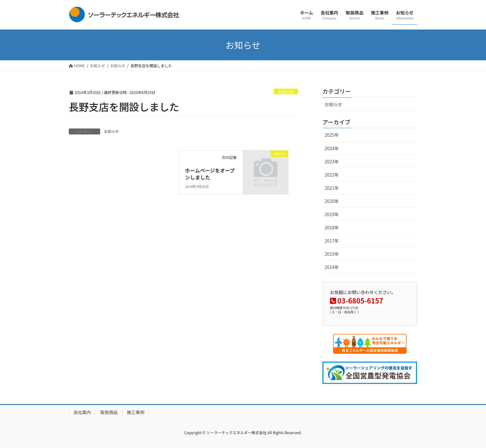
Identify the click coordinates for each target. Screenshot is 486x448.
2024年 (332, 148)
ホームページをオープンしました (210, 174)
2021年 (332, 188)
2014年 (332, 267)
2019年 (332, 214)
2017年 (332, 241)
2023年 (332, 161)
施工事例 (136, 412)
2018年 (332, 227)
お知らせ (286, 92)
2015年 (332, 254)
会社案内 (82, 412)
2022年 (332, 175)
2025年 (332, 135)
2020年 (332, 201)
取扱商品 (109, 412)
